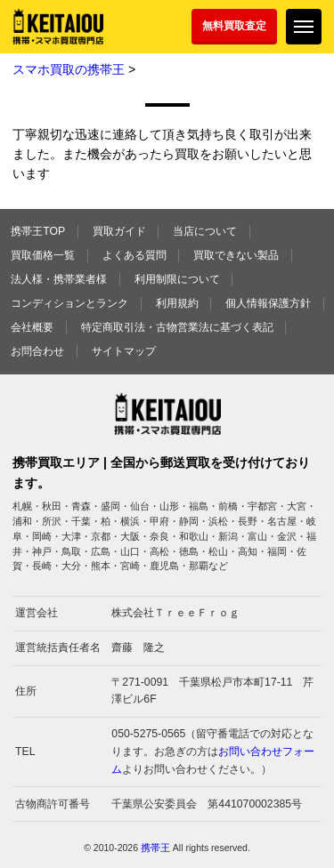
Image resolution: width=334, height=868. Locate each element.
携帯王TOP (38, 231)
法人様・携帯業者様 (59, 279)
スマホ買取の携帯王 (69, 69)
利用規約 (177, 303)
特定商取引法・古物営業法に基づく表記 (177, 327)
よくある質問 (134, 255)
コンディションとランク (69, 303)
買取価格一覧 (43, 255)
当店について (205, 231)
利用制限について (177, 279)
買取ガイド (119, 231)
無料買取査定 (234, 26)
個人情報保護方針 (268, 303)
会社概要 (32, 327)
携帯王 (155, 848)
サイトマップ (124, 351)
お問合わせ (37, 351)
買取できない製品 (236, 255)
